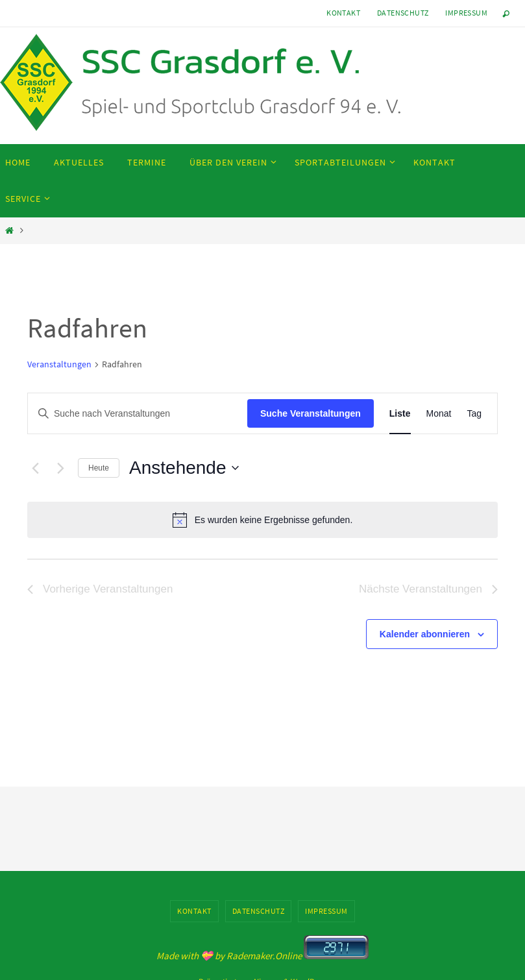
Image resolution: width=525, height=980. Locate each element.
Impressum (466, 13)
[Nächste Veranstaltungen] (60, 468)
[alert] (262, 520)
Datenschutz (403, 13)
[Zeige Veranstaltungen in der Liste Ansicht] (400, 414)
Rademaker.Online (264, 956)
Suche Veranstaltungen (311, 413)
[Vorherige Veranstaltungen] (35, 468)
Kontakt (343, 13)
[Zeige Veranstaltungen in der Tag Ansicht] (474, 414)
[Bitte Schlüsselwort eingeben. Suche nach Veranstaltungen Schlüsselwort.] (138, 414)
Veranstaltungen (59, 364)
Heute (99, 468)
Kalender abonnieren (425, 634)
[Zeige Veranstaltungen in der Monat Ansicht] (439, 414)
